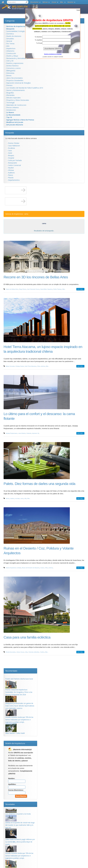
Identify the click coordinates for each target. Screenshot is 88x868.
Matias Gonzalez (10, 366)
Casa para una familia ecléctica (27, 637)
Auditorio (11, 173)
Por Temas (10, 44)
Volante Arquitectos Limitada (13, 568)
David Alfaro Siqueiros (46, 289)
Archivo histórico (12, 66)
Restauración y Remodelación (17, 58)
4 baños (42, 652)
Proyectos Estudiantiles (15, 80)
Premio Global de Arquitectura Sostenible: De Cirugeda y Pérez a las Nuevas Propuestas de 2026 (19, 692)
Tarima (7, 498)
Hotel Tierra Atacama (30, 366)
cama (22, 498)
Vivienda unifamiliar (34, 652)
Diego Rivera (23, 289)
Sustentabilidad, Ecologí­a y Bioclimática (21, 31)
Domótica (10, 34)
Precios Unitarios (13, 107)
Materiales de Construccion (16, 105)
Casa (10, 151)
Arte (8, 46)
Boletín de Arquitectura (15, 743)
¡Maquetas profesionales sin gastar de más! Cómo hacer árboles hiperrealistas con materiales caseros (20, 706)
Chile (38, 366)
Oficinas (11, 170)
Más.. (62, 2)
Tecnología (10, 103)
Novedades (10, 804)
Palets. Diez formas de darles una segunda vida (39, 484)
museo (42, 568)
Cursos (54, 2)
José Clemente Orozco (33, 289)
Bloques (11, 155)
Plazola (11, 178)
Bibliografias (11, 71)
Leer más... (80, 289)
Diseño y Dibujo (12, 56)
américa (43, 366)
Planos (11, 175)
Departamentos (14, 180)
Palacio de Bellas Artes (12, 289)
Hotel (10, 153)
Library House (20, 652)
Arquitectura (11, 48)
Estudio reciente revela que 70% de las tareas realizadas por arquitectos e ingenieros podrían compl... (19, 720)
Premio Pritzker (14, 143)
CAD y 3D (10, 61)
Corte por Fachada (15, 160)
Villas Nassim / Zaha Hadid (15, 733)
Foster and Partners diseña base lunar (19, 679)
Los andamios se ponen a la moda (18, 814)
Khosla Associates (11, 652)
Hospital (11, 158)
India (26, 652)
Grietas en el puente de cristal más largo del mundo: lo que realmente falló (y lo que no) (20, 825)
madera (12, 498)
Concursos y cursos (14, 68)
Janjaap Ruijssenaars (12, 433)
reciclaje (17, 498)
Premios (9, 85)
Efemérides (10, 95)
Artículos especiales (14, 98)
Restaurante (13, 163)
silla (25, 498)
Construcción (11, 53)
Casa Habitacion (14, 146)
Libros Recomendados (15, 78)
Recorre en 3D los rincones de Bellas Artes (36, 277)
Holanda (29, 433)
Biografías (10, 93)
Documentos (35, 2)
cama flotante (22, 433)
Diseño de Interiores (14, 36)
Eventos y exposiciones (15, 63)
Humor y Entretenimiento (16, 90)
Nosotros (71, 2)
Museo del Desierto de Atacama (31, 568)
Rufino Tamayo (57, 289)
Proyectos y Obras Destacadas (18, 100)
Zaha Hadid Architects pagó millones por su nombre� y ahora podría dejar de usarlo (20, 842)
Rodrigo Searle (20, 366)
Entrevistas (10, 73)
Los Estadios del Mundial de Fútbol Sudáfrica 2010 (25, 88)
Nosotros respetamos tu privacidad (53, 54)
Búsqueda (10, 133)
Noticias (45, 2)
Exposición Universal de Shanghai (18, 83)
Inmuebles (10, 39)
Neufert (11, 168)
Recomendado (11, 671)
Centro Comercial (14, 165)
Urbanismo (10, 51)
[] (78, 10)
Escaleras (12, 148)
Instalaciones (11, 110)
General (9, 41)
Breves (9, 76)
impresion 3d (35, 433)
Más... (64, 289)
